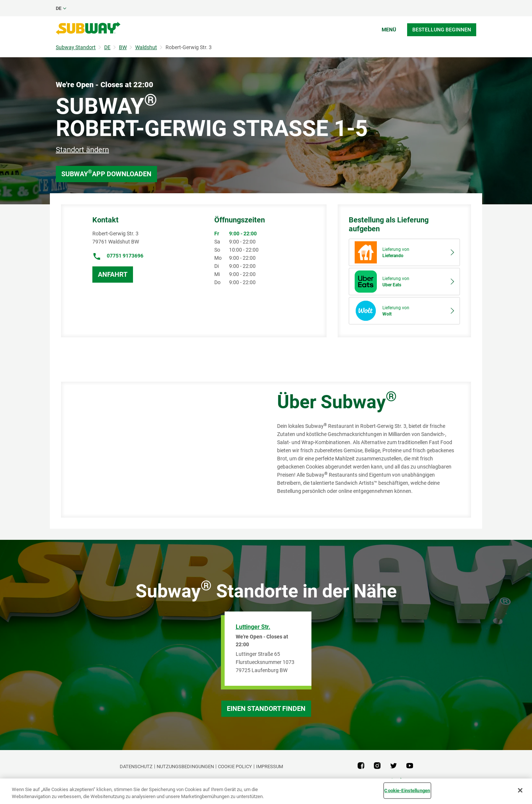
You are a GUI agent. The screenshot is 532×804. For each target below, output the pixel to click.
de (59, 8)
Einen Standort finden (266, 708)
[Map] (161, 450)
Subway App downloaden (106, 173)
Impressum (270, 766)
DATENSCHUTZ (136, 766)
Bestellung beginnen (442, 30)
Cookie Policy (235, 766)
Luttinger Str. (253, 627)
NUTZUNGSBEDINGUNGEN (185, 766)
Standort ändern (82, 150)
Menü (389, 30)
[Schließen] (520, 790)
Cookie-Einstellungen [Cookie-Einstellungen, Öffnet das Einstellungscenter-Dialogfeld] (407, 791)
